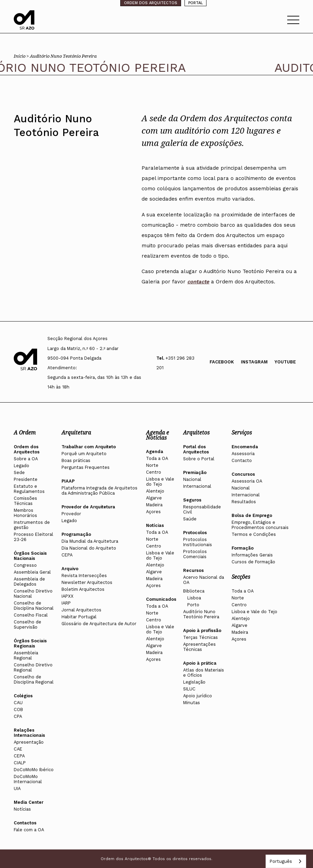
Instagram (254, 362)
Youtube (285, 362)
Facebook (222, 362)
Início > (22, 56)
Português (281, 861)
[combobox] (286, 861)
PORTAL (195, 3)
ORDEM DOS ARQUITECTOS (151, 3)
